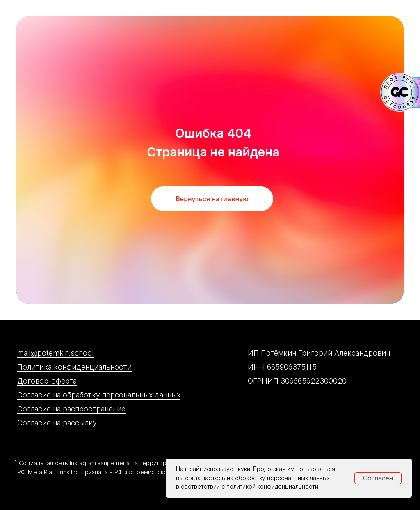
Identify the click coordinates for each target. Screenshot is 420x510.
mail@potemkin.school (55, 353)
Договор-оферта (47, 381)
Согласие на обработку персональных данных (99, 395)
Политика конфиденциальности (74, 367)
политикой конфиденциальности (272, 487)
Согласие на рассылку (57, 423)
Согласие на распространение (71, 409)
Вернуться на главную (212, 199)
